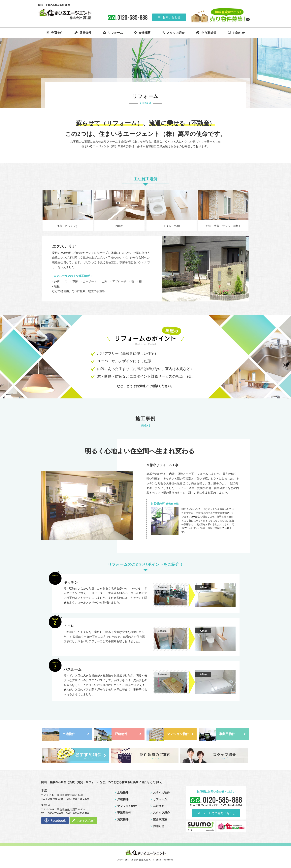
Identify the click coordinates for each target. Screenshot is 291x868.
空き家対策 (206, 33)
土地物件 (59, 734)
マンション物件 (168, 734)
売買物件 (55, 33)
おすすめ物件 (160, 793)
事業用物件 (217, 734)
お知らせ (236, 33)
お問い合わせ (169, 17)
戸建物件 (111, 734)
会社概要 (142, 33)
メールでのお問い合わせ (216, 814)
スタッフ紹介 (173, 33)
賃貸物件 (83, 33)
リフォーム (113, 33)
